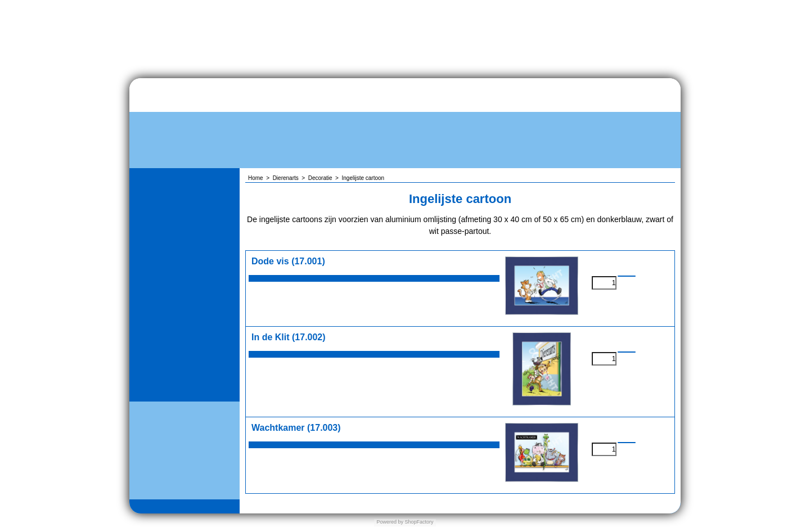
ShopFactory (418, 522)
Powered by (390, 522)
